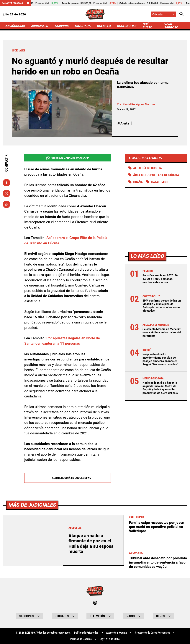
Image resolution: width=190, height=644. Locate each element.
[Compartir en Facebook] (6, 183)
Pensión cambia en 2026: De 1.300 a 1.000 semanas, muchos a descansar (160, 279)
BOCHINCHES (127, 26)
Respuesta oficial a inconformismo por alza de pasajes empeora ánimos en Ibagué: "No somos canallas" (160, 359)
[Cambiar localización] (163, 14)
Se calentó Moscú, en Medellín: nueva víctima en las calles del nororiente (162, 332)
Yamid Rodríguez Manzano (140, 104)
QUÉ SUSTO (148, 26)
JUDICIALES (40, 26)
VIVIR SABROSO (171, 26)
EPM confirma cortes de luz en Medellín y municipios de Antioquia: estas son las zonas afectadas (162, 306)
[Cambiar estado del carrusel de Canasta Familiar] (28, 3)
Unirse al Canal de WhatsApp (68, 158)
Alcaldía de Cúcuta (148, 168)
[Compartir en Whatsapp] (6, 204)
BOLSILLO (104, 26)
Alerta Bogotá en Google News (67, 478)
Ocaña (138, 182)
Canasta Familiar (12, 3)
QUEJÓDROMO (15, 26)
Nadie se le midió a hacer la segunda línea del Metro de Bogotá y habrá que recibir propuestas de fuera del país (160, 388)
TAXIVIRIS (62, 26)
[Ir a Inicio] (95, 14)
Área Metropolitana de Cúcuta (156, 175)
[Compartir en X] (6, 193)
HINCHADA (83, 26)
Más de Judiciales (32, 609)
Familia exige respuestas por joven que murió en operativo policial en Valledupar (157, 631)
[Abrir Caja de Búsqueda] (182, 14)
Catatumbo (159, 182)
